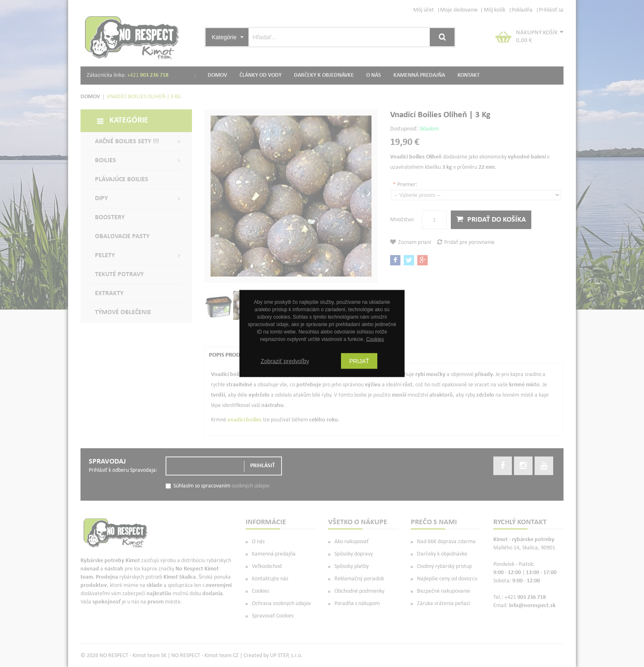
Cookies (375, 339)
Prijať (359, 361)
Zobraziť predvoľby (285, 361)
